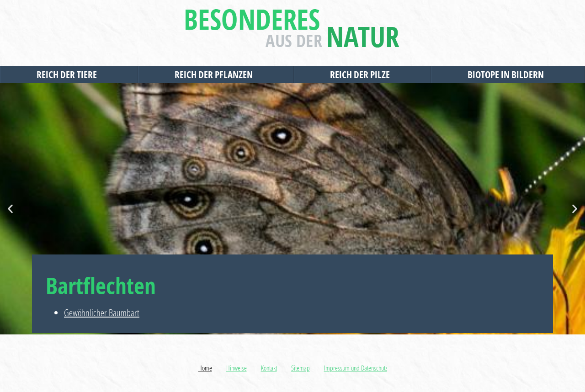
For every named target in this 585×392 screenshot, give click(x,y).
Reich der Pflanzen (216, 74)
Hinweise (237, 368)
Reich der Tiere (69, 74)
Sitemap (300, 368)
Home (205, 368)
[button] (10, 209)
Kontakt (269, 368)
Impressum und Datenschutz (356, 368)
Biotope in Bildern (508, 74)
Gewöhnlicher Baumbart (102, 313)
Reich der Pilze (362, 74)
